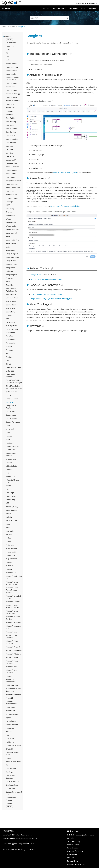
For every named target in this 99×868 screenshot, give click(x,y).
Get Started (6, 8)
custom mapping (12, 90)
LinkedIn (9, 517)
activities (51, 80)
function (9, 357)
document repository (14, 198)
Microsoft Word (12, 667)
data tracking (11, 143)
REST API (71, 858)
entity (8, 247)
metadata (10, 566)
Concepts (92, 8)
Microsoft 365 (11, 573)
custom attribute (12, 67)
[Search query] (49, 18)
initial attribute (11, 466)
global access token (13, 367)
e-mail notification (13, 240)
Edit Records (11, 216)
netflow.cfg (10, 728)
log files (9, 535)
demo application (12, 167)
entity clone (10, 250)
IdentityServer (11, 450)
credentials (10, 46)
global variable (11, 392)
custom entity (11, 74)
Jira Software (11, 496)
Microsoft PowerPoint (14, 650)
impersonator (11, 459)
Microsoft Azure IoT (13, 602)
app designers (39, 199)
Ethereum (10, 278)
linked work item (12, 521)
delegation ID (11, 160)
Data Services (11, 132)
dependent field (12, 170)
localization (10, 531)
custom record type (13, 101)
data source (10, 136)
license (9, 514)
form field (10, 336)
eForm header (11, 226)
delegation (10, 156)
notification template (14, 746)
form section (11, 343)
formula (9, 347)
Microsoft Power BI (13, 647)
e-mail (8, 236)
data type (9, 146)
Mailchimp (10, 545)
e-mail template (12, 243)
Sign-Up (46, 8)
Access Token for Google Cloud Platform (66, 206)
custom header (12, 83)
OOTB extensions (12, 781)
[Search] (67, 18)
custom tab (10, 104)
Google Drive (11, 412)
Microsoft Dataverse (13, 623)
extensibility (10, 312)
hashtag (9, 436)
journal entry (11, 500)
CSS (8, 57)
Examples (71, 838)
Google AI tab (36, 275)
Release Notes (73, 861)
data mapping (11, 122)
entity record (11, 268)
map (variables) (12, 559)
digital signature (12, 184)
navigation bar (11, 721)
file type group (11, 322)
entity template (11, 275)
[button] (3, 36)
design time (10, 177)
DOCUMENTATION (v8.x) (86, 3)
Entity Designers (12, 254)
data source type (12, 139)
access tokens (44, 183)
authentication (92, 188)
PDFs (83, 8)
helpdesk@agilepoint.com (85, 835)
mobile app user (12, 685)
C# (7, 53)
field (8, 319)
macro (8, 541)
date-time (10, 153)
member (9, 562)
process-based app (66, 87)
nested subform (12, 725)
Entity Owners (11, 261)
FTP (7, 354)
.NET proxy (10, 209)
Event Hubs (10, 285)
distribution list (11, 195)
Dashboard (10, 111)
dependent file (11, 174)
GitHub (9, 364)
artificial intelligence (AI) (52, 43)
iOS (7, 473)
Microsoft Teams (12, 657)
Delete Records (12, 163)
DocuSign (10, 202)
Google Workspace (13, 422)
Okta (8, 765)
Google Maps (11, 415)
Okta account (11, 769)
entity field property (13, 257)
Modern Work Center (14, 694)
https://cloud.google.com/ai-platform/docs (47, 294)
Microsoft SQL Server (14, 654)
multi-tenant (10, 711)
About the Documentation (77, 864)
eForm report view (13, 230)
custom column (12, 71)
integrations (10, 476)
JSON (8, 503)
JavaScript (10, 493)
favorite (9, 315)
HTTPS (9, 439)
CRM (8, 50)
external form (11, 305)
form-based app (12, 329)
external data (11, 301)
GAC (8, 361)
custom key (10, 87)
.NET (8, 205)
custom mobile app (13, 94)
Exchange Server (12, 298)
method (9, 569)
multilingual (10, 707)
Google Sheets (11, 419)
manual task (11, 555)
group (8, 426)
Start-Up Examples (59, 8)
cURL (8, 60)
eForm (8, 219)
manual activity (12, 552)
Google (9, 395)
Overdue (9, 803)
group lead (10, 429)
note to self (10, 739)
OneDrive (9, 772)
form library (10, 340)
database (9, 115)
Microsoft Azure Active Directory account (12, 590)
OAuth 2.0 (10, 749)
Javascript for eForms (75, 851)
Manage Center (12, 548)
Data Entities (11, 118)
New (8, 735)
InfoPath (9, 463)
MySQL (9, 718)
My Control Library (13, 714)
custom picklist (12, 97)
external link (10, 308)
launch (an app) (12, 510)
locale (8, 528)
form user (10, 350)
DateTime (10, 149)
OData (8, 758)
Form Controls (73, 848)
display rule (10, 191)
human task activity (13, 446)
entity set (9, 271)
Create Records (12, 43)
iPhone (9, 486)
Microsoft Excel (12, 632)
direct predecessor (13, 188)
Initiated (9, 470)
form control (11, 333)
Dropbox (9, 212)
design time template (14, 181)
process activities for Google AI (65, 173)
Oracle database (12, 785)
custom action (11, 64)
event (8, 282)
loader (8, 524)
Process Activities (74, 845)
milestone (10, 676)
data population (12, 129)
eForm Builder (11, 223)
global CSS (10, 371)
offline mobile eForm (14, 762)
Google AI (21, 27)
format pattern (11, 326)
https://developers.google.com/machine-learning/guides (52, 299)
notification (10, 742)
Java (8, 489)
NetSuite (9, 732)
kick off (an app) (12, 507)
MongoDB (10, 698)
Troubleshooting (74, 841)
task (53, 87)
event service (11, 294)
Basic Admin (73, 8)
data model (10, 125)
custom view (11, 108)
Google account (12, 399)
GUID (8, 432)
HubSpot (9, 443)
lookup (8, 538)
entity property (11, 264)
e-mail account (11, 233)
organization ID (12, 788)
